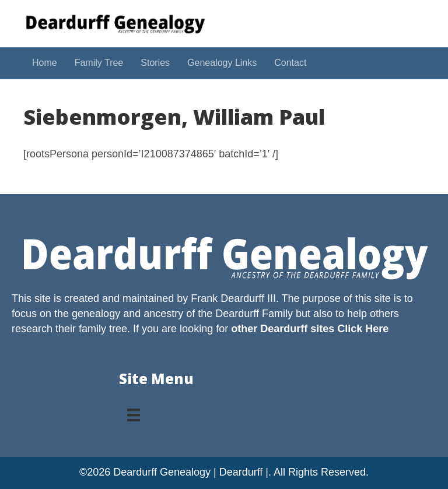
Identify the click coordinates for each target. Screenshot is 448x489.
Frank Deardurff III (233, 298)
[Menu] (134, 411)
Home (45, 63)
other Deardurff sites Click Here (310, 329)
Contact (290, 63)
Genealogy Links (222, 63)
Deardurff (237, 314)
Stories (155, 63)
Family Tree (99, 63)
